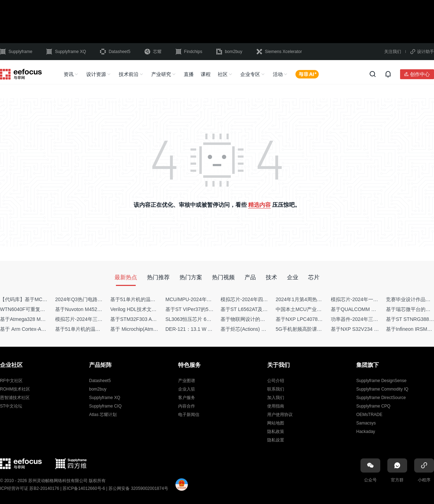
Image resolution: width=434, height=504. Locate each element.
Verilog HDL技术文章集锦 (138, 309)
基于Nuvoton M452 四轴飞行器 (89, 309)
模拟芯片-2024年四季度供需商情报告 (262, 299)
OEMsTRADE (369, 415)
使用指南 (276, 406)
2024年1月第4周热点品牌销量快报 (314, 299)
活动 (278, 74)
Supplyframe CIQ (105, 406)
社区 (223, 74)
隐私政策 (276, 432)
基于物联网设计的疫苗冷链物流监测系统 (265, 319)
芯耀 (153, 52)
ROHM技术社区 (15, 389)
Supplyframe (16, 52)
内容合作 (187, 406)
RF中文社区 (11, 381)
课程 (206, 74)
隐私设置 (276, 440)
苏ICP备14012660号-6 (84, 488)
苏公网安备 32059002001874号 (138, 488)
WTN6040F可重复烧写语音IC (33, 309)
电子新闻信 (189, 415)
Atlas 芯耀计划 (103, 415)
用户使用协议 (280, 415)
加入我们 (276, 398)
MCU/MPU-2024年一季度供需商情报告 (208, 299)
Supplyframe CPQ (373, 406)
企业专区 (250, 74)
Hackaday (366, 432)
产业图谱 (187, 381)
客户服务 (187, 398)
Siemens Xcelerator (279, 52)
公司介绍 (276, 381)
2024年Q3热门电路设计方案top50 (92, 299)
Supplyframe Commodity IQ (382, 389)
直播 (189, 74)
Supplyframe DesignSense (381, 381)
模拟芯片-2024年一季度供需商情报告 (372, 299)
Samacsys (366, 423)
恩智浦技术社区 (15, 398)
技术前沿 (129, 74)
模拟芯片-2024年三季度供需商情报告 (96, 319)
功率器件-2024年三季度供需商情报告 (372, 319)
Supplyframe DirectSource (381, 398)
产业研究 (161, 74)
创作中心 (420, 74)
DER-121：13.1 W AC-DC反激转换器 (207, 329)
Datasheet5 (115, 52)
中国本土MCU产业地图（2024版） (314, 309)
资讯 (69, 74)
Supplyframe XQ (66, 52)
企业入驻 (187, 389)
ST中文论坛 (11, 406)
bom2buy (229, 52)
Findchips (189, 52)
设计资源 (96, 74)
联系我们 (276, 389)
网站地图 (276, 423)
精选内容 (259, 205)
